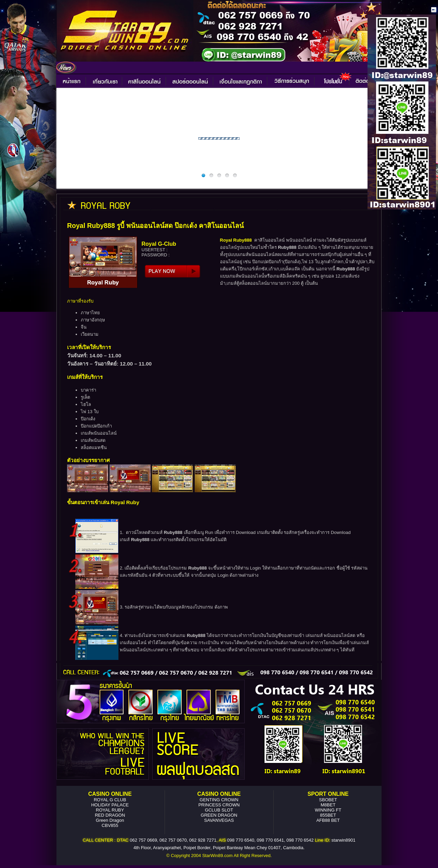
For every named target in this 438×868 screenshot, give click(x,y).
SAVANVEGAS (219, 820)
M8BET (328, 805)
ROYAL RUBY (110, 810)
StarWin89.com (217, 856)
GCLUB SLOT (219, 810)
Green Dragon (110, 820)
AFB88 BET (328, 820)
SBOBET (328, 800)
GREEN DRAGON (219, 815)
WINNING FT (328, 810)
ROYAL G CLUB (110, 800)
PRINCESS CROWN (219, 805)
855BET (328, 815)
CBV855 (110, 825)
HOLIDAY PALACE (110, 805)
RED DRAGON (110, 815)
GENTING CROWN (219, 800)
